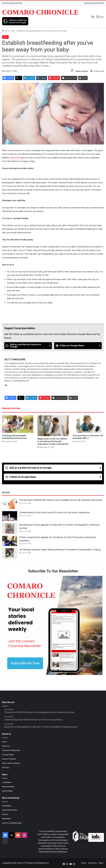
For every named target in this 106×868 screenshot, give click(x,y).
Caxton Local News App (12, 823)
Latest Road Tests (10, 810)
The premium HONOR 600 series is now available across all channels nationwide (61, 500)
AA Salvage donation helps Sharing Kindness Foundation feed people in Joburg (60, 550)
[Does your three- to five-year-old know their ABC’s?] (88, 424)
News (101, 863)
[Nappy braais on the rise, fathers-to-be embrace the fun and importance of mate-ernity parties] (53, 426)
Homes (5, 814)
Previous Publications (11, 750)
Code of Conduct (9, 759)
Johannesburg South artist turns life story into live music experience (55, 512)
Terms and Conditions (11, 763)
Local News (7, 782)
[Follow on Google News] (78, 346)
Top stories (92, 863)
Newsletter (7, 819)
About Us (6, 746)
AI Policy (6, 767)
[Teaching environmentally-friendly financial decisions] (18, 424)
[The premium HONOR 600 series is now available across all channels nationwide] (10, 504)
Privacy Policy (8, 755)
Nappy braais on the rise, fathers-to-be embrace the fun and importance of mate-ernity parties (53, 441)
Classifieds (7, 806)
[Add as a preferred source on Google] (15, 21)
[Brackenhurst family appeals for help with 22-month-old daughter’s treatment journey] (10, 528)
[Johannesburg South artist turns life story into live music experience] (10, 516)
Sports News (7, 791)
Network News (8, 787)
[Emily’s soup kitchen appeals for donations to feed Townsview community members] (10, 541)
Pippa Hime (15, 158)
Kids (13, 31)
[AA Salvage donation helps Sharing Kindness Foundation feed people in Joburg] (10, 553)
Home (6, 31)
